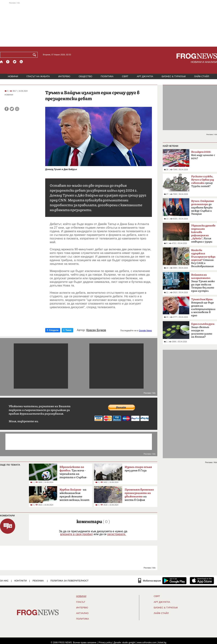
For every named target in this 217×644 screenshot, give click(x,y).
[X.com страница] (15, 62)
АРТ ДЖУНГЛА (145, 76)
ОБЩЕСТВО (85, 76)
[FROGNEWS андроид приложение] (174, 581)
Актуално (82, 613)
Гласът (81, 602)
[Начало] (2, 62)
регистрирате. (117, 534)
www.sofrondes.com (147, 643)
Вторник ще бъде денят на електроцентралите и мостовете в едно (203, 307)
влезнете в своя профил (76, 534)
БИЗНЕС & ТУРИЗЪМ (174, 76)
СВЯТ (125, 76)
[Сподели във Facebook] (7, 109)
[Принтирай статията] (17, 109)
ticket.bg (162, 643)
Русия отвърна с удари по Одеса (203, 235)
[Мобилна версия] (150, 581)
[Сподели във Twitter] (12, 109)
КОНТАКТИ (21, 581)
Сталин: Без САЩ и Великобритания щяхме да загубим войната (203, 259)
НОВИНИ (13, 76)
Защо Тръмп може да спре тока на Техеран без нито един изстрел (203, 283)
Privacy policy (105, 643)
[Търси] (35, 55)
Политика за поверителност (70, 581)
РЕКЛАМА (38, 581)
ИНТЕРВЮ (64, 76)
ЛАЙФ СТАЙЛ (202, 76)
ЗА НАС (4, 581)
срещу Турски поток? (203, 181)
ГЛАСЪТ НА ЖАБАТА (38, 76)
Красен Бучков (96, 330)
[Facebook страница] (8, 62)
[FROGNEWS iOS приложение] (202, 581)
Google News (145, 331)
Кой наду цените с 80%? (203, 155)
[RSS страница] (21, 62)
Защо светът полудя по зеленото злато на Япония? (203, 330)
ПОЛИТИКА (107, 76)
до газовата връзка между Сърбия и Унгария (203, 207)
